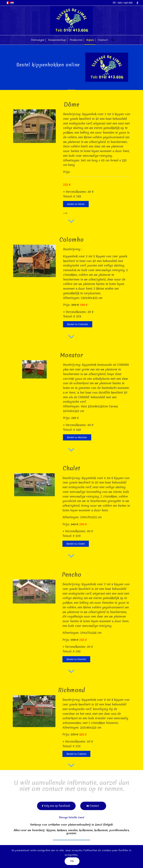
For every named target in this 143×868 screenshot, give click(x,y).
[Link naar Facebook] (137, 3)
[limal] (71, 20)
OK (72, 861)
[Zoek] (112, 40)
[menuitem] (38, 40)
